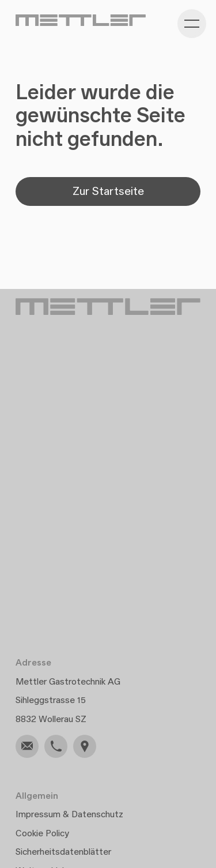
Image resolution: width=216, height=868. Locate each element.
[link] (27, 746)
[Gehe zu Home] (81, 20)
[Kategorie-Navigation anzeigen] (192, 24)
